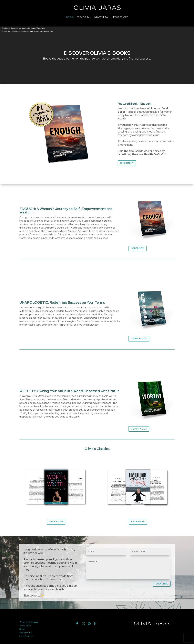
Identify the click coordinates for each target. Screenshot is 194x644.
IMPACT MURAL (102, 17)
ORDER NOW (127, 163)
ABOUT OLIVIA (84, 17)
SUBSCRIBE (162, 584)
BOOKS (70, 17)
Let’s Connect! (26, 636)
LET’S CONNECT (120, 17)
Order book (25, 622)
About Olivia (25, 626)
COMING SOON (139, 339)
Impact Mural (25, 633)
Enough (34, 622)
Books (22, 629)
